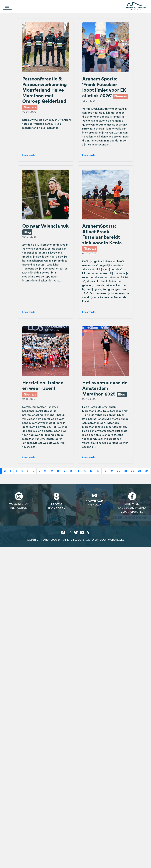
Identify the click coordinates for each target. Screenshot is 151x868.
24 (147, 471)
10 (51, 471)
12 (64, 471)
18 (105, 471)
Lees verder (29, 155)
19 (112, 471)
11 (58, 471)
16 (91, 471)
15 (84, 471)
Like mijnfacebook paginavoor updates (132, 503)
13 (71, 471)
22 (133, 471)
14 (78, 471)
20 (119, 471)
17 (98, 471)
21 (126, 471)
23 (140, 471)
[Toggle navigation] (7, 6)
